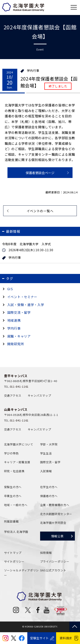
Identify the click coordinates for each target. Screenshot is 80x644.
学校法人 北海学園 (16, 532)
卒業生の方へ (13, 496)
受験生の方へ (13, 487)
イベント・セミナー (22, 297)
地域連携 (14, 320)
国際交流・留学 (19, 312)
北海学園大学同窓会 (53, 523)
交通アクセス (13, 395)
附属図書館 (11, 521)
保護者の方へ (49, 496)
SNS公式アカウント (53, 570)
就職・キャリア (19, 336)
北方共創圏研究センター (56, 514)
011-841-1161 (19, 386)
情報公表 (57, 536)
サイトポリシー (14, 561)
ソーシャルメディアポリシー (21, 573)
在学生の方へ (49, 487)
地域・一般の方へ (16, 505)
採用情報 (46, 553)
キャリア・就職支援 (17, 462)
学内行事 (33, 71)
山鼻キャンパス (16, 409)
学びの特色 (11, 453)
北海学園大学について (19, 444)
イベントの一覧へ (40, 211)
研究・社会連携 (14, 471)
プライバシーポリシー (55, 561)
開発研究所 (16, 344)
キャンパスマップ (39, 395)
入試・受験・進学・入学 (26, 305)
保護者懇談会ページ (40, 173)
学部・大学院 (49, 444)
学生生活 (46, 453)
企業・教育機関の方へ (55, 505)
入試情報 (46, 471)
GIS (10, 289)
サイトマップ (13, 553)
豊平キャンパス (16, 376)
